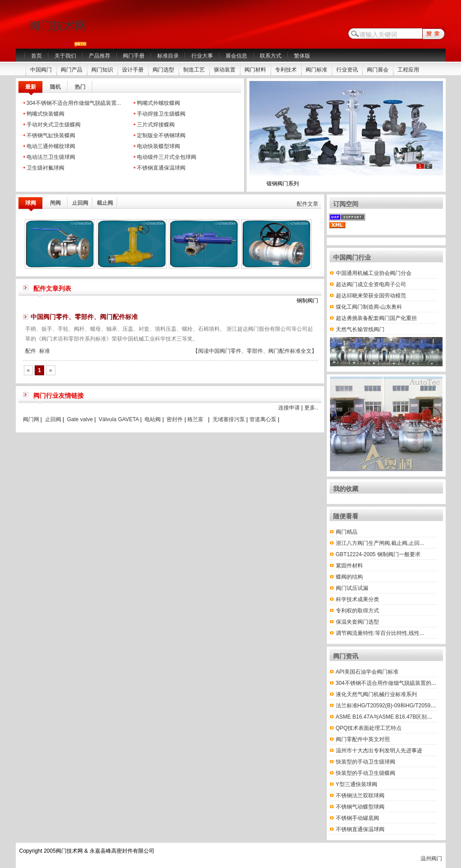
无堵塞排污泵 (229, 419)
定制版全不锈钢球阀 (161, 135)
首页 (36, 56)
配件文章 (307, 204)
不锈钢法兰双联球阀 (360, 796)
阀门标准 (316, 70)
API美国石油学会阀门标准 (367, 672)
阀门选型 (163, 70)
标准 (45, 351)
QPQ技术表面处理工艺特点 (369, 728)
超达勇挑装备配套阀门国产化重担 (376, 318)
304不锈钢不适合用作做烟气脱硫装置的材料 (389, 683)
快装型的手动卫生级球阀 (366, 762)
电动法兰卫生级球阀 (51, 157)
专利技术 (286, 70)
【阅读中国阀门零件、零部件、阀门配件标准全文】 (255, 351)
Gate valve (80, 419)
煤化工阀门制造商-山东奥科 (369, 307)
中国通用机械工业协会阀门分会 (374, 273)
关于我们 (65, 56)
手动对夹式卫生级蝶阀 (54, 125)
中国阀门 (41, 70)
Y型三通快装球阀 (357, 784)
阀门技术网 (58, 26)
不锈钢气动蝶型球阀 (360, 807)
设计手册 (133, 70)
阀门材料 (255, 70)
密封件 (175, 419)
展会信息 (236, 56)
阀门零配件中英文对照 (363, 739)
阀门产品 (72, 70)
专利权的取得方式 (357, 611)
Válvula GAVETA (119, 419)
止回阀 (53, 419)
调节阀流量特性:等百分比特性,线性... (380, 633)
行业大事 (202, 56)
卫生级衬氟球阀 (45, 168)
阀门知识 (102, 70)
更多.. (311, 408)
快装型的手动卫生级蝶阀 (366, 773)
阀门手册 (134, 56)
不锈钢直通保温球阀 (161, 168)
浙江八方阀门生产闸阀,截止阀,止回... (380, 543)
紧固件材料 (349, 566)
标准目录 (168, 56)
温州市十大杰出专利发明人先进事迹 (379, 751)
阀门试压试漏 (352, 588)
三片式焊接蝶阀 (156, 125)
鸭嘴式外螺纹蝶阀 (158, 103)
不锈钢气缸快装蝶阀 (51, 135)
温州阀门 (431, 859)
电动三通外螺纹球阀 (51, 146)
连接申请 (289, 408)
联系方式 (271, 56)
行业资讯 (347, 70)
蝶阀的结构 (349, 577)
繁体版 (302, 56)
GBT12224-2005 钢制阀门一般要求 (378, 554)
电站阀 (153, 419)
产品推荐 (99, 56)
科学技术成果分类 (357, 599)
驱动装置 (225, 70)
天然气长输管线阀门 (360, 329)
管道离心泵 (263, 419)
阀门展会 (378, 70)
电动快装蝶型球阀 (158, 146)
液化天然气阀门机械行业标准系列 (376, 694)
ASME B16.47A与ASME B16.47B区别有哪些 (390, 717)
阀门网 (31, 419)
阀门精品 (347, 532)
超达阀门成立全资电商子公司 (371, 284)
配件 (31, 351)
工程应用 (408, 70)
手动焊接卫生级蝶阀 (161, 114)
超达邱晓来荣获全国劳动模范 (371, 296)
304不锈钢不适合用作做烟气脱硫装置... (74, 103)
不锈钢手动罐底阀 (357, 818)
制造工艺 (194, 70)
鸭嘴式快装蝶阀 (45, 114)
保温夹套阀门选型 (357, 622)
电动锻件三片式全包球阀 (167, 157)
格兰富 (195, 419)
